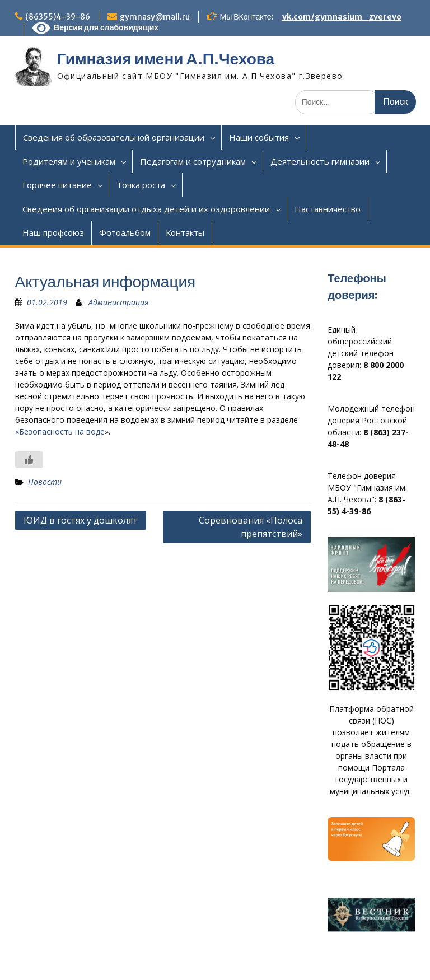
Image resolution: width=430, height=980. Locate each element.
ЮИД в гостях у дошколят (81, 520)
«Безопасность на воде (60, 431)
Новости (45, 482)
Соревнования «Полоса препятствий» (251, 527)
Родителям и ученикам (69, 161)
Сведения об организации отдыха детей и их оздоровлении (146, 209)
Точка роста (141, 185)
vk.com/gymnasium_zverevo (342, 17)
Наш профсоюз (53, 232)
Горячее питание (57, 185)
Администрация (118, 302)
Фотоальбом (125, 232)
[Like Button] (29, 460)
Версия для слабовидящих (96, 27)
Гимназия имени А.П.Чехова (166, 59)
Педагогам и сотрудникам (193, 161)
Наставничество (328, 209)
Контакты (185, 232)
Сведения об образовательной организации (114, 137)
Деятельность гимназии (320, 161)
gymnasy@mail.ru (155, 17)
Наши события (259, 137)
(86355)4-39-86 (58, 17)
